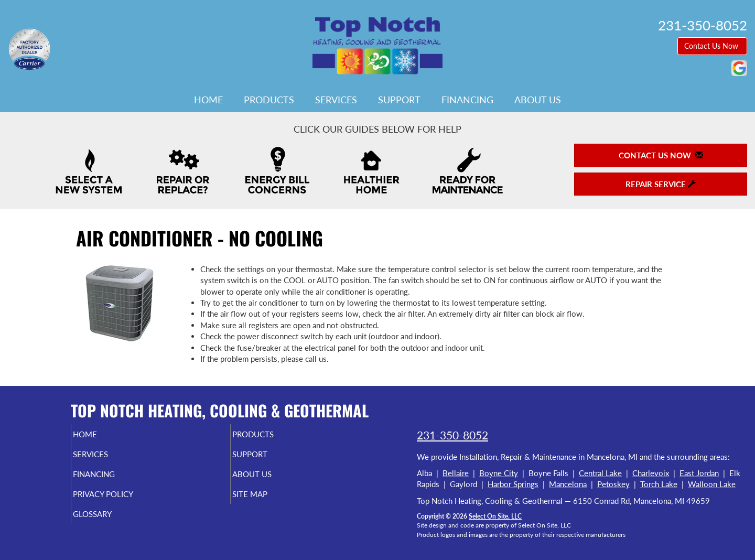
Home (208, 100)
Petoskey (613, 484)
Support (399, 100)
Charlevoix (651, 473)
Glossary (110, 523)
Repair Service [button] (661, 184)
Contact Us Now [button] (712, 46)
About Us (538, 100)
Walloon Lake (712, 484)
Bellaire (456, 473)
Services (336, 100)
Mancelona (568, 484)
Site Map (268, 501)
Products (269, 100)
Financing (467, 100)
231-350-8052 (452, 435)
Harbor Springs (513, 484)
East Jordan (699, 473)
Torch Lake (659, 484)
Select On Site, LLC (495, 516)
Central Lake (600, 473)
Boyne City (499, 473)
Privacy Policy (123, 501)
